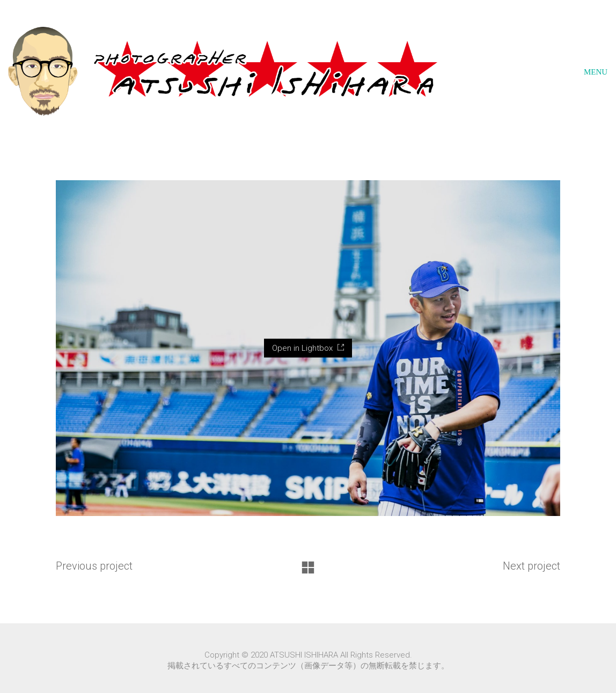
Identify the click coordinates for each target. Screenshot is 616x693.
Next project (531, 566)
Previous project (94, 566)
